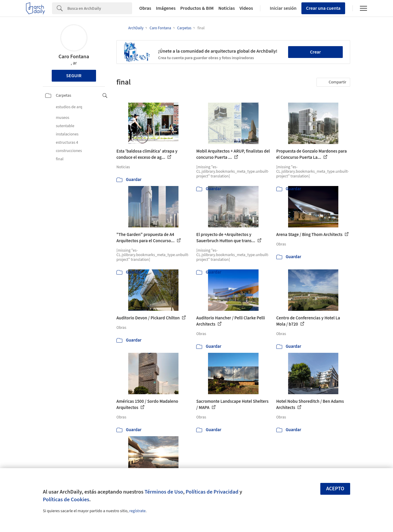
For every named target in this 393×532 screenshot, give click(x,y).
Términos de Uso (164, 492)
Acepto (335, 489)
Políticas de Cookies (66, 499)
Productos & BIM (197, 8)
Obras (145, 8)
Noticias (227, 8)
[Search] (100, 8)
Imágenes (166, 8)
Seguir (74, 76)
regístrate (137, 511)
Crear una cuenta (323, 8)
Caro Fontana (74, 57)
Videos (246, 8)
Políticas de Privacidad (212, 492)
